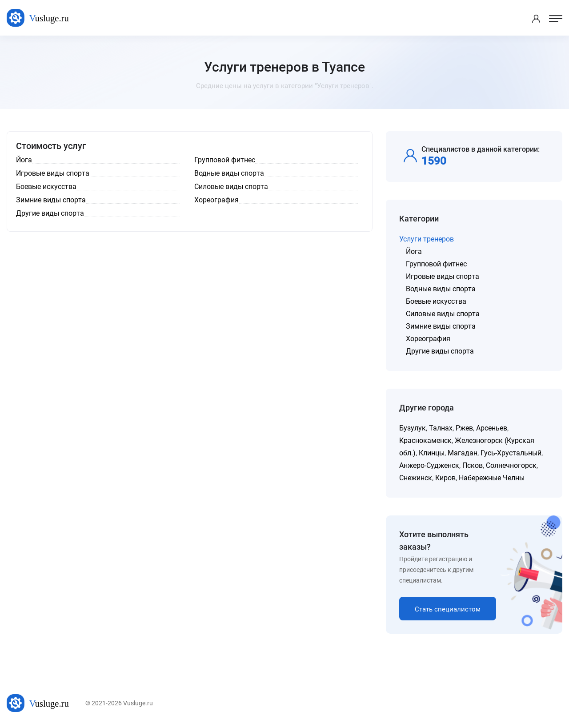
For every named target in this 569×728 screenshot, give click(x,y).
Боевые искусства (436, 301)
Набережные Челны (492, 478)
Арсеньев (492, 428)
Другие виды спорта (440, 351)
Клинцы (432, 453)
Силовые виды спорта (443, 314)
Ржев (464, 428)
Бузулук (413, 428)
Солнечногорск (511, 465)
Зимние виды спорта (441, 326)
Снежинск (416, 478)
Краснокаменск (425, 440)
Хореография (428, 339)
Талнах (441, 428)
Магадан (463, 453)
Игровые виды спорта (443, 276)
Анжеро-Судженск (429, 465)
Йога (414, 251)
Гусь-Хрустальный (511, 453)
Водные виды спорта (441, 289)
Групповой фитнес (436, 264)
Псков (473, 465)
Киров (445, 478)
